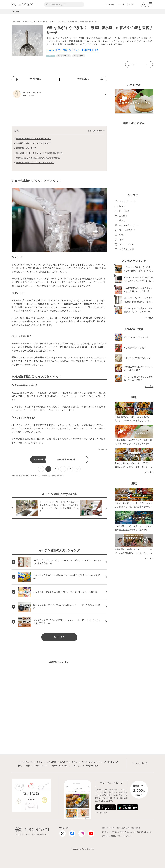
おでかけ (64, 762)
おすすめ (130, 4)
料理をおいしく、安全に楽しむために (138, 832)
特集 (20, 766)
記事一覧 (105, 828)
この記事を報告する (101, 450)
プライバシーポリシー (125, 836)
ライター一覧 (114, 828)
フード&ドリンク (111, 762)
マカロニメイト (41, 766)
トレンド (121, 4)
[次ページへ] (78, 469)
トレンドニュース (25, 762)
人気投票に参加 (92, 766)
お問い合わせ (135, 828)
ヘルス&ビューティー (91, 762)
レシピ (40, 762)
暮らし (75, 762)
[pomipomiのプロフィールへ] (59, 94)
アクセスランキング (59, 766)
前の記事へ (36, 79)
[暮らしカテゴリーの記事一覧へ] (51, 56)
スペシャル (77, 766)
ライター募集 (125, 828)
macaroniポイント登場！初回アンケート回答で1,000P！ (73, 50)
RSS (122, 832)
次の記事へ (83, 79)
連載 (28, 766)
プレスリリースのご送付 (111, 832)
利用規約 (113, 836)
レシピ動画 (110, 4)
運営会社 (105, 836)
